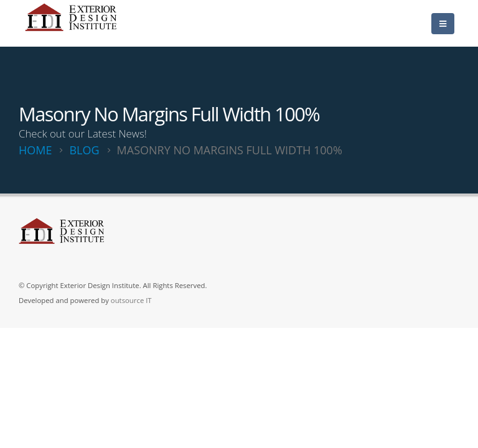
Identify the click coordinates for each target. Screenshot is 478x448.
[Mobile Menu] (443, 24)
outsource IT (131, 300)
